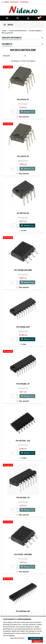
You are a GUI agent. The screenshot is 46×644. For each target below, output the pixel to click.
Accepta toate (35, 638)
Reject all (37, 641)
